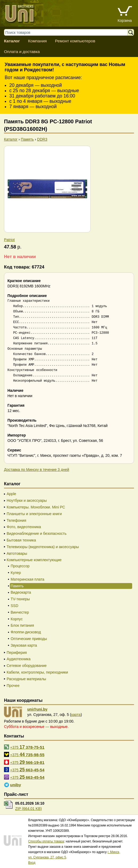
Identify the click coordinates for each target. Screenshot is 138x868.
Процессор (20, 566)
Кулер (16, 573)
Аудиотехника (19, 659)
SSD (14, 606)
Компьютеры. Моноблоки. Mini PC (36, 507)
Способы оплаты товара (46, 841)
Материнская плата (28, 579)
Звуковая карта (24, 645)
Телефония (16, 520)
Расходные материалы (26, 679)
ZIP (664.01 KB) (28, 809)
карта (76, 715)
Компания (37, 41)
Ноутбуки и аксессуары (27, 500)
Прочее (13, 686)
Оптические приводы (29, 639)
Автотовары (17, 553)
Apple (11, 494)
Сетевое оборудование (27, 666)
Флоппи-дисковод (26, 632)
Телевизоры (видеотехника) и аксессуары (43, 547)
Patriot (9, 240)
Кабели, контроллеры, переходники (37, 672)
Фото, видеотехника (24, 527)
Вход (32, 863)
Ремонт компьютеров (75, 41)
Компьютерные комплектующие (34, 560)
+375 (27, 747)
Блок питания (22, 625)
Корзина (125, 21)
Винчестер (20, 612)
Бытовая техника (21, 540)
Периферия (17, 653)
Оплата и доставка (22, 52)
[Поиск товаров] (68, 32)
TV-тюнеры (20, 599)
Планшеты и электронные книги (34, 514)
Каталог (12, 41)
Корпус (17, 619)
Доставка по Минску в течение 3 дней (37, 470)
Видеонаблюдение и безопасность (37, 533)
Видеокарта (21, 592)
